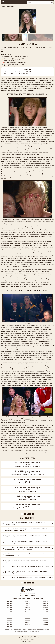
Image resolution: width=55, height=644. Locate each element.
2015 (34, 47)
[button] (26, 32)
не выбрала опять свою (47, 445)
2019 (47, 47)
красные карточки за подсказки (44, 355)
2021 (3, 49)
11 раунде (17, 137)
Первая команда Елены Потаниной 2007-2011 (18, 72)
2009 (24, 47)
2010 (27, 47)
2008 (21, 47)
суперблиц (33, 331)
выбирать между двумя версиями (31, 167)
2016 (37, 47)
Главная (3, 6)
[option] (27, 21)
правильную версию (37, 431)
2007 (18, 47)
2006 (14, 47)
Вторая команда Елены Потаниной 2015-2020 (18, 74)
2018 (44, 47)
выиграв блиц (28, 419)
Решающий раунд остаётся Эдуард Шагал (24, 249)
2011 (31, 47)
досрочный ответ (38, 245)
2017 (40, 47)
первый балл (45, 84)
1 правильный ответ (36, 287)
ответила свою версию (29, 169)
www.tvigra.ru (38, 633)
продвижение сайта (31, 642)
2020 (50, 47)
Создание (29, 641)
